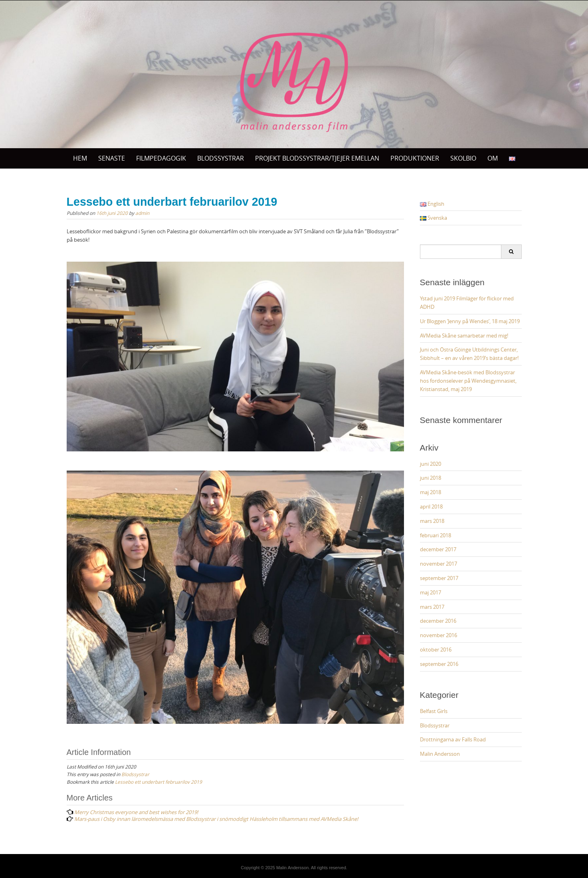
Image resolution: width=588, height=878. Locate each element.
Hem (80, 158)
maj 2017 (431, 592)
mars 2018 (432, 521)
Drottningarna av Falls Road (453, 739)
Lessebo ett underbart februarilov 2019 (158, 782)
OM (493, 158)
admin (142, 213)
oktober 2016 (436, 650)
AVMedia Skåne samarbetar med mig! (464, 336)
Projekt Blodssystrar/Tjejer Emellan (317, 158)
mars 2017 (432, 607)
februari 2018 (436, 535)
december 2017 (438, 549)
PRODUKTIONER (415, 158)
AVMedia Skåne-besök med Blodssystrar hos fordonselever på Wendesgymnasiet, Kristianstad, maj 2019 (468, 381)
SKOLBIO (463, 158)
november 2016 (439, 635)
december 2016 (438, 621)
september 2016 (439, 664)
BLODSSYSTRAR (221, 158)
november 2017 (439, 564)
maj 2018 (431, 492)
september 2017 (439, 578)
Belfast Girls (434, 711)
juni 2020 (431, 464)
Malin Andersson (440, 754)
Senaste (112, 158)
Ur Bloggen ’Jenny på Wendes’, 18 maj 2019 (470, 321)
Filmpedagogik (161, 158)
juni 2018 (431, 478)
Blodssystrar (135, 774)
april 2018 (431, 507)
